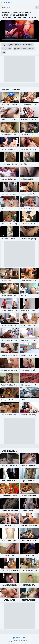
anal (10, 49)
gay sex (10, 45)
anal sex (31, 49)
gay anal (18, 45)
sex (4, 53)
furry (4, 49)
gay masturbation (20, 49)
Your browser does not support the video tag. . (19, 31)
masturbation (28, 45)
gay (4, 45)
